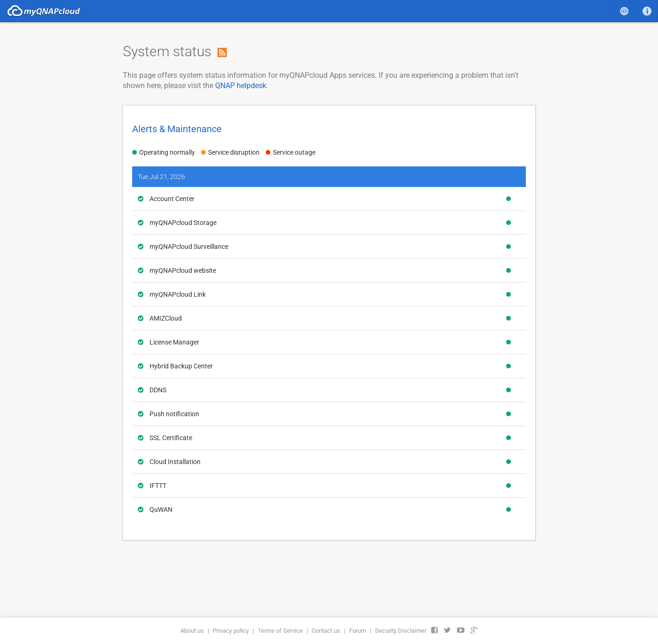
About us (192, 631)
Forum (358, 631)
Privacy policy (231, 631)
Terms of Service (280, 631)
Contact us (326, 631)
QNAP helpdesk (241, 86)
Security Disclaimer (401, 631)
